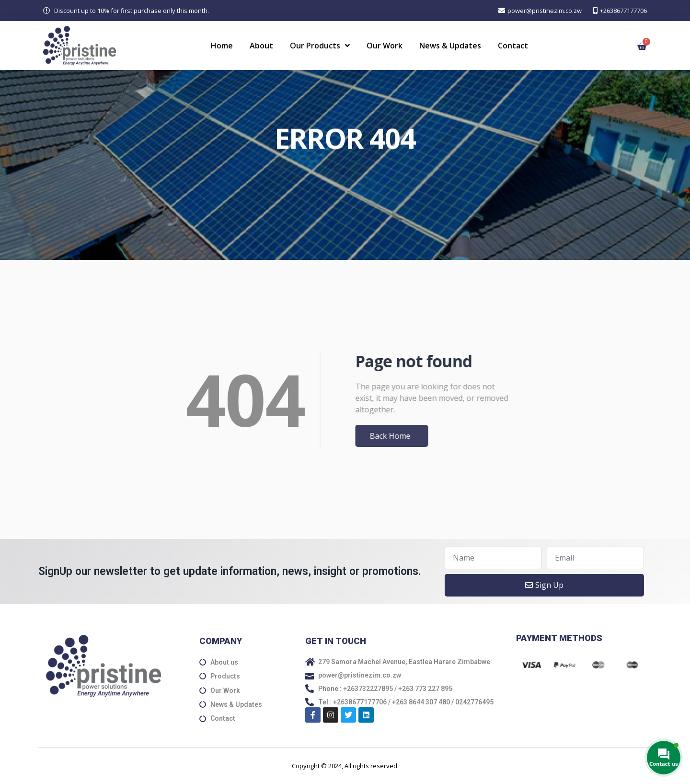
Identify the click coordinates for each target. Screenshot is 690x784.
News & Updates (450, 46)
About (261, 46)
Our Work (385, 46)
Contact (513, 46)
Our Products (320, 46)
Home (222, 46)
